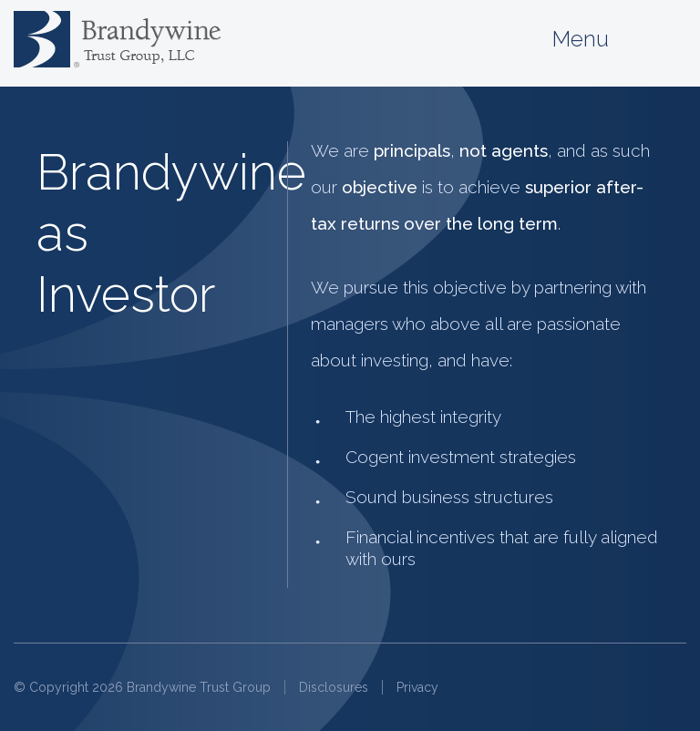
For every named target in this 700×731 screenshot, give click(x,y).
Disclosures (334, 687)
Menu (619, 40)
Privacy (417, 687)
